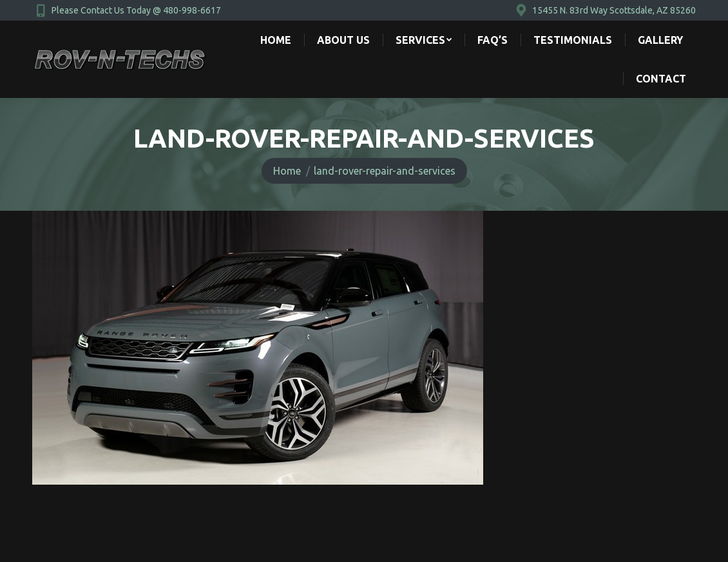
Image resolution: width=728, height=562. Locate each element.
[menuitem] (276, 40)
